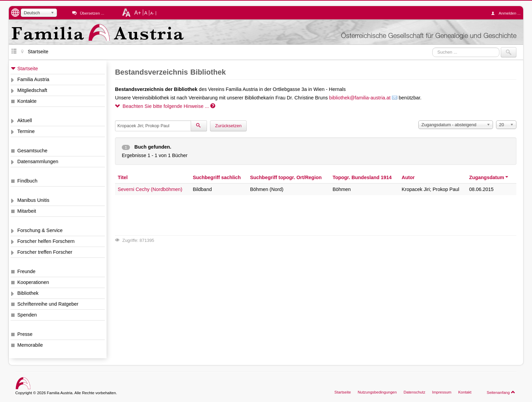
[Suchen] (199, 126)
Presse (25, 334)
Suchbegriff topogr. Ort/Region (286, 177)
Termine (26, 131)
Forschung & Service (40, 230)
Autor (408, 177)
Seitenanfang (501, 392)
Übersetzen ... (92, 13)
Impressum (442, 392)
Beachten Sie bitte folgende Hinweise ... (165, 106)
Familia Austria (33, 79)
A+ (138, 13)
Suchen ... (432, 47)
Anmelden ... (508, 13)
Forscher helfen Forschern (46, 241)
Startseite (28, 69)
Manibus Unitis (33, 200)
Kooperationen (33, 282)
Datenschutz (414, 392)
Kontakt (465, 392)
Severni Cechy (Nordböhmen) (150, 189)
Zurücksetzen (228, 126)
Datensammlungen (38, 161)
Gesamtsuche (32, 151)
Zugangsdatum (489, 177)
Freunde (26, 271)
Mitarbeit (27, 211)
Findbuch (27, 181)
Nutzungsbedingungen (377, 392)
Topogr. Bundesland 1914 (362, 177)
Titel (123, 177)
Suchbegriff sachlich (217, 177)
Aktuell (25, 120)
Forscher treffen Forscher (45, 252)
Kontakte (27, 101)
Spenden (27, 315)
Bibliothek (28, 293)
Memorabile (30, 345)
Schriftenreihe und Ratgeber (48, 304)
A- (152, 13)
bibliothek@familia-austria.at (360, 98)
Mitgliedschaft (32, 90)
